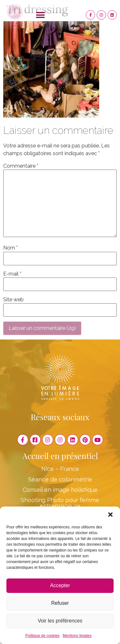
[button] (110, 515)
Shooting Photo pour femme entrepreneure (60, 503)
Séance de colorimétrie (60, 479)
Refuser (60, 603)
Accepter (60, 586)
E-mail (12, 274)
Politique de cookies (42, 636)
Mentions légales (77, 636)
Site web (13, 300)
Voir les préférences (60, 621)
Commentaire (21, 166)
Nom (11, 248)
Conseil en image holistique (60, 490)
